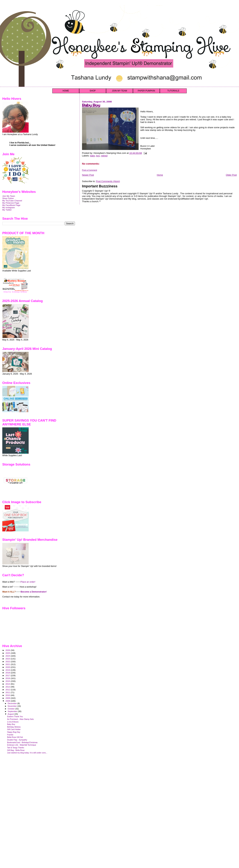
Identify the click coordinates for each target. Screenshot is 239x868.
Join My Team (9, 196)
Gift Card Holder (14, 729)
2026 (8, 650)
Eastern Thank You (15, 716)
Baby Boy (91, 105)
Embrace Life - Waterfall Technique (22, 745)
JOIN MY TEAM (120, 91)
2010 (8, 695)
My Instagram (9, 207)
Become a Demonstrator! (34, 592)
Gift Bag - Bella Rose (16, 750)
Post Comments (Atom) (108, 181)
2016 (8, 678)
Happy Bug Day (14, 732)
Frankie (10, 735)
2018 (8, 673)
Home (160, 175)
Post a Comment (90, 170)
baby (92, 156)
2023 (8, 659)
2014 (8, 684)
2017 (8, 675)
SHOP (93, 91)
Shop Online (8, 198)
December (13, 703)
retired (104, 156)
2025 (8, 653)
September (13, 711)
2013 (8, 687)
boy (98, 156)
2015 (8, 681)
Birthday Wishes (14, 727)
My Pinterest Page (11, 203)
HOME (66, 91)
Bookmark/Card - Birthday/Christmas (22, 742)
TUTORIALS (173, 91)
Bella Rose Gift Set (15, 737)
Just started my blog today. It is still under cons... (27, 753)
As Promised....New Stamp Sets (20, 719)
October (12, 709)
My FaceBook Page (11, 205)
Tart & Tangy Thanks (16, 748)
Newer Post (88, 175)
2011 (8, 692)
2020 (8, 667)
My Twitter (7, 210)
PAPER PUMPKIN (146, 91)
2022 (8, 661)
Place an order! (28, 582)
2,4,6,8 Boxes (13, 722)
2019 (8, 670)
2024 (8, 656)
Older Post (231, 175)
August (11, 714)
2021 (8, 664)
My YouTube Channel (12, 201)
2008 (8, 701)
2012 (8, 690)
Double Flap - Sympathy (17, 740)
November (13, 706)
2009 (8, 698)
